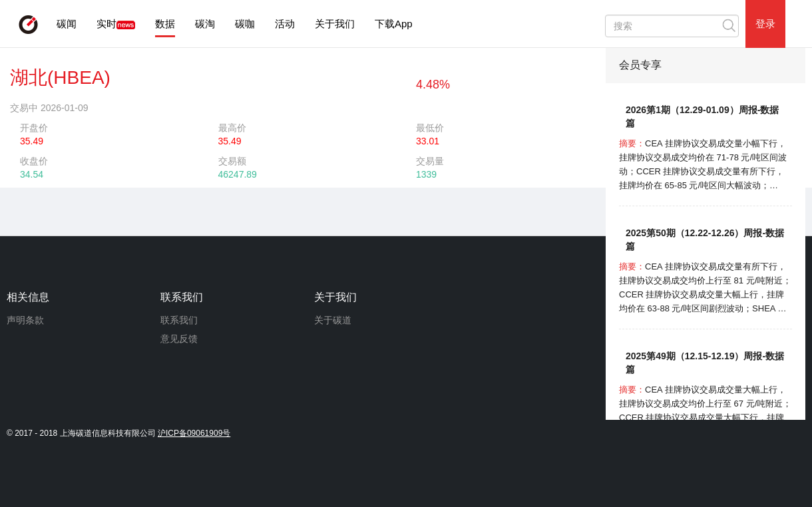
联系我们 (179, 320)
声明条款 (25, 320)
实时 (106, 24)
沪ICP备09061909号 (194, 433)
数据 (165, 24)
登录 (765, 24)
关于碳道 (333, 320)
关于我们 (335, 24)
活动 (285, 24)
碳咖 (245, 24)
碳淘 (205, 24)
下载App (394, 24)
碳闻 (67, 24)
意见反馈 (179, 339)
